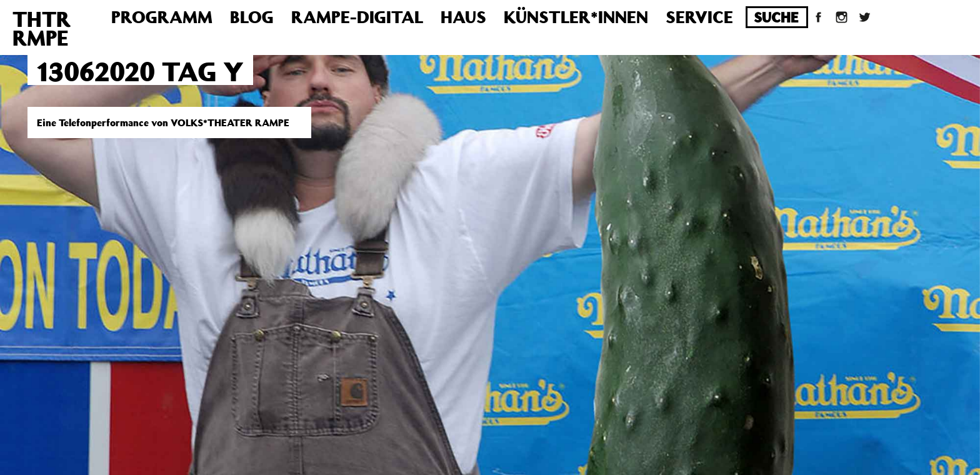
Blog (252, 17)
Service (699, 17)
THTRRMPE (42, 28)
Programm (162, 17)
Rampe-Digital (357, 17)
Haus (463, 17)
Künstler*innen (576, 17)
